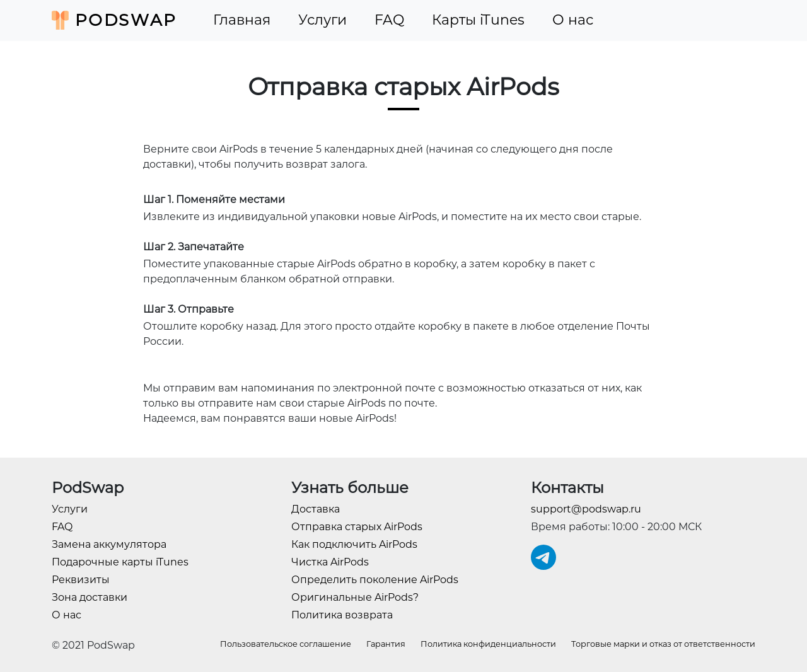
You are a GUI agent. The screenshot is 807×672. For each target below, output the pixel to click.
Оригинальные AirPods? (355, 597)
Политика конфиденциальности (488, 644)
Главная (242, 20)
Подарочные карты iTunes (120, 562)
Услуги (322, 20)
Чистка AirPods (330, 562)
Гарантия (386, 644)
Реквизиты (81, 580)
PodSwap (114, 20)
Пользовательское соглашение (286, 644)
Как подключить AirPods (354, 544)
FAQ (389, 20)
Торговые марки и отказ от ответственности (663, 644)
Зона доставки (90, 597)
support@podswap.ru (586, 509)
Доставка (316, 509)
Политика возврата (342, 615)
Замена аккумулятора (109, 544)
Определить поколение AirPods (375, 580)
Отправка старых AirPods (357, 527)
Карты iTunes (478, 20)
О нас (573, 20)
